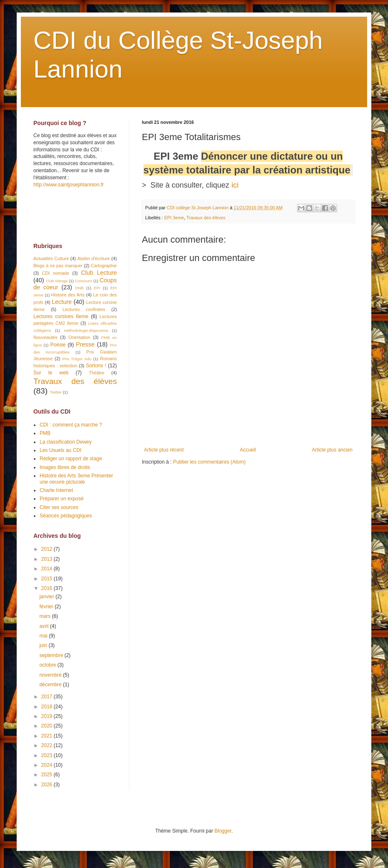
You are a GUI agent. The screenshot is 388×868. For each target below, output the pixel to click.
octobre (48, 665)
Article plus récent (164, 450)
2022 (48, 745)
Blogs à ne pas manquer (58, 266)
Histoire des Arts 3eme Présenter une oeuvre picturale (76, 479)
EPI (97, 288)
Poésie (58, 345)
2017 (48, 697)
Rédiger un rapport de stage (71, 459)
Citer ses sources (59, 507)
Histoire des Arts (68, 295)
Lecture (62, 302)
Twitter (55, 392)
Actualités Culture (51, 258)
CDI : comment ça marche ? (71, 425)
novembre (51, 675)
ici (235, 185)
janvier (47, 597)
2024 (48, 765)
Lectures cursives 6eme (61, 316)
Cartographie (104, 266)
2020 (48, 726)
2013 (48, 559)
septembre (52, 655)
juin (44, 645)
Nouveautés (45, 337)
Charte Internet (56, 490)
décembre (51, 685)
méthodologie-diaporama (86, 330)
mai (44, 636)
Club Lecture (99, 273)
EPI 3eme (174, 218)
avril (44, 626)
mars (45, 616)
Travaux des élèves (206, 218)
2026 (48, 785)
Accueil (248, 450)
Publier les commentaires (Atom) (209, 462)
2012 (48, 549)
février (47, 607)
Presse (85, 344)
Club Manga (57, 281)
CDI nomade (56, 273)
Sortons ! (96, 366)
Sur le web (51, 373)
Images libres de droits (65, 467)
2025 (48, 775)
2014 (48, 569)
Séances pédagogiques (66, 516)
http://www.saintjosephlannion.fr (69, 185)
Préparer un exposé (62, 499)
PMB (45, 433)
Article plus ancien (332, 450)
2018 (48, 707)
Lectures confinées (84, 309)
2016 (48, 588)
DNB (79, 288)
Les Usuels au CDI (60, 450)
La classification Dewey (66, 442)
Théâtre (97, 373)
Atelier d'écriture (93, 258)
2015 (48, 579)
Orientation (79, 337)
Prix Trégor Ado (77, 359)
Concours (84, 281)
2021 (48, 736)
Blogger (223, 831)
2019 (48, 716)
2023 (48, 755)
